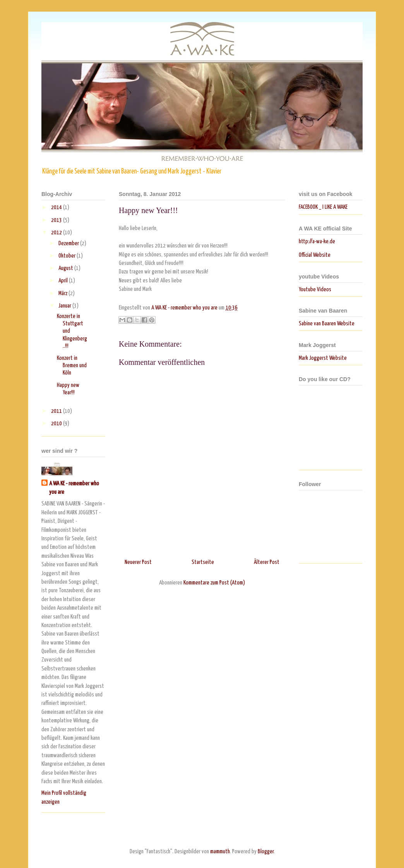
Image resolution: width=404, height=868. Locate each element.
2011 (57, 411)
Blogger (266, 852)
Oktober (68, 256)
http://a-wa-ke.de (317, 241)
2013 (57, 220)
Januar (65, 306)
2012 (57, 233)
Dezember (69, 243)
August (66, 268)
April (64, 281)
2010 (57, 424)
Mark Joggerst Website (323, 358)
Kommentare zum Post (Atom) (214, 583)
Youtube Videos (315, 290)
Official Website (315, 255)
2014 (57, 207)
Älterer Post (267, 562)
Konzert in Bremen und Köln (72, 365)
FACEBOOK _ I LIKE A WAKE (323, 207)
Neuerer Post (138, 562)
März (63, 293)
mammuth (220, 852)
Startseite (203, 562)
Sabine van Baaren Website (327, 324)
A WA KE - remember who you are (74, 488)
